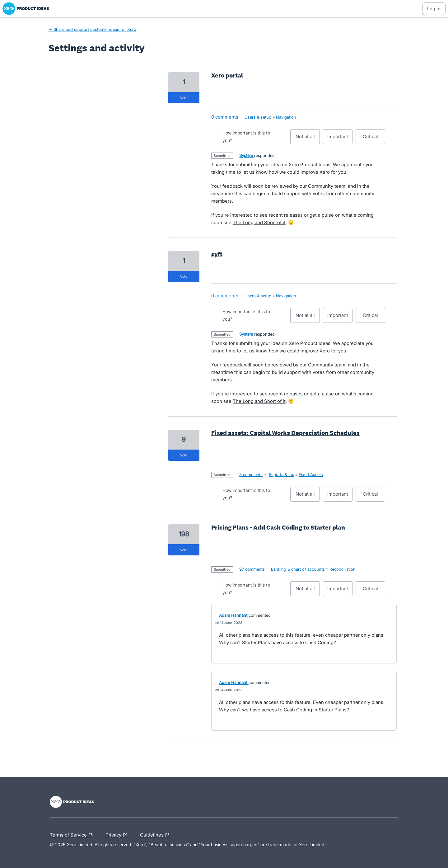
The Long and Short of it (259, 222)
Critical (374, 139)
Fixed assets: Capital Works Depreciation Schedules (285, 433)
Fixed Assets (311, 474)
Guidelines (156, 835)
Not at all (308, 139)
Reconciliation (343, 569)
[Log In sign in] (434, 9)
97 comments (252, 569)
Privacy (118, 835)
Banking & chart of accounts (298, 569)
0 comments (225, 117)
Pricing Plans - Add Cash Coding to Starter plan (278, 527)
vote (184, 98)
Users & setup (258, 117)
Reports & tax (281, 474)
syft (217, 254)
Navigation (286, 117)
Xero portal (227, 75)
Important (340, 139)
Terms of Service (73, 835)
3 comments (251, 474)
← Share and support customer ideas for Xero (92, 29)
